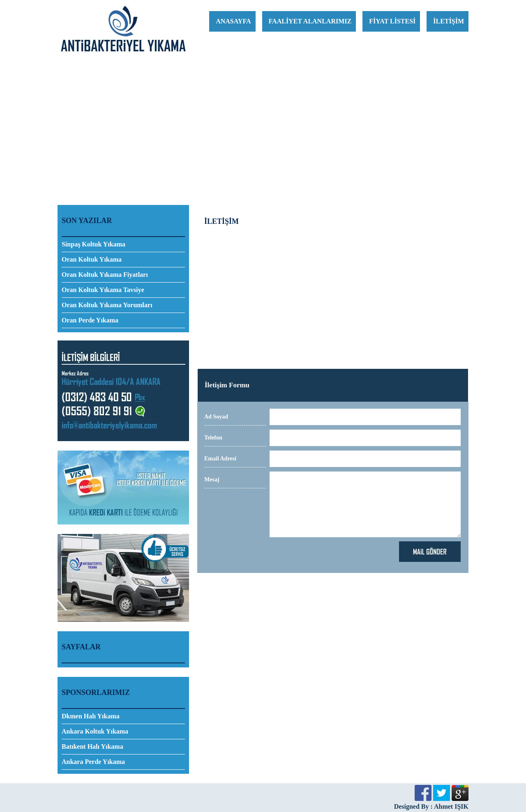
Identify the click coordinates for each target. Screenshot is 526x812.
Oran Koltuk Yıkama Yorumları (107, 305)
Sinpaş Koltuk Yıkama (93, 244)
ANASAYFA (233, 21)
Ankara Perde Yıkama (93, 762)
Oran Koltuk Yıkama (92, 259)
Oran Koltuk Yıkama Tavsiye (103, 290)
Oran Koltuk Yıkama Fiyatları (105, 275)
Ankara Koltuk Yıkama (95, 731)
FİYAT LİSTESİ (392, 21)
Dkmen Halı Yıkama (91, 716)
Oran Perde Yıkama (90, 320)
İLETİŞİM (449, 21)
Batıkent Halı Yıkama (92, 746)
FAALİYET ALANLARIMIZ (310, 21)
